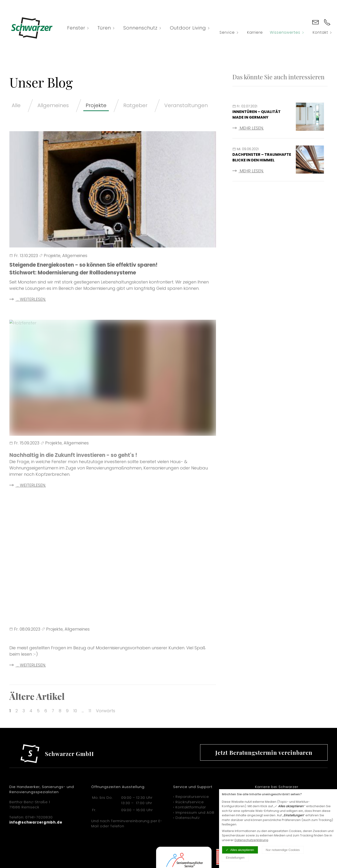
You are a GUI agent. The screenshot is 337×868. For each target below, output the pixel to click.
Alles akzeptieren (242, 850)
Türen (107, 28)
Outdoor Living (191, 28)
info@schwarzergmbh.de (36, 822)
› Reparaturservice (191, 797)
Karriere (255, 32)
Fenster (79, 28)
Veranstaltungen (186, 105)
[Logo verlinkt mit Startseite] (32, 28)
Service (230, 33)
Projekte (96, 105)
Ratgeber (135, 105)
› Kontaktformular (190, 807)
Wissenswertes (288, 33)
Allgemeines (53, 105)
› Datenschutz (187, 818)
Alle (16, 105)
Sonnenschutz (143, 28)
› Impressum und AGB (194, 812)
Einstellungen (235, 858)
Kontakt (323, 33)
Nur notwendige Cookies (283, 850)
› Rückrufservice (189, 802)
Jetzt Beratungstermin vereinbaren (264, 752)
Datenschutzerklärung (251, 840)
